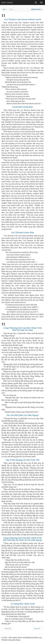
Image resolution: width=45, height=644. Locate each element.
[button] (5, 9)
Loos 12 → (38, 628)
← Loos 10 (7, 628)
